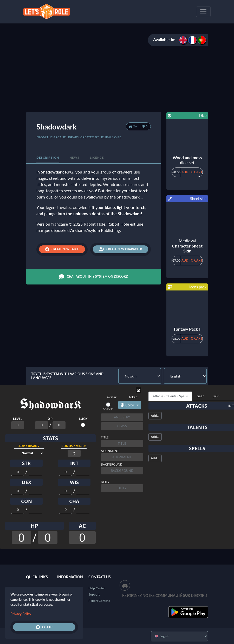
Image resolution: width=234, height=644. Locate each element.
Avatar (112, 397)
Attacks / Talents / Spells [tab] (170, 396)
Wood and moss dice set (187, 160)
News (75, 157)
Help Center (97, 588)
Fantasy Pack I (187, 329)
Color (128, 405)
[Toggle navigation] (203, 12)
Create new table (62, 249)
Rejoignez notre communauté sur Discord (165, 595)
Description (48, 157)
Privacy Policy (21, 614)
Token (133, 397)
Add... (155, 416)
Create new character (121, 249)
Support (94, 594)
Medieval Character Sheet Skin (187, 246)
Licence (97, 157)
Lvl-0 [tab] (216, 396)
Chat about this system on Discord (94, 277)
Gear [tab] (200, 396)
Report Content (99, 601)
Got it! (44, 627)
